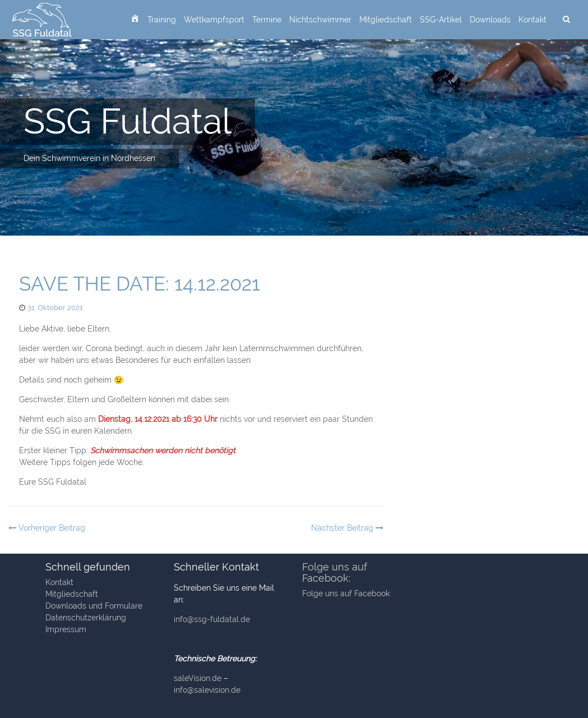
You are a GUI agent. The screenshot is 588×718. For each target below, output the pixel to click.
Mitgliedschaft (386, 20)
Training (162, 20)
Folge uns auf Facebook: (335, 572)
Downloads (490, 20)
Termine (267, 20)
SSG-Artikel (441, 20)
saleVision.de (198, 678)
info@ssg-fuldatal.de (212, 619)
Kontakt (533, 20)
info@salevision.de (207, 690)
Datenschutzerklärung (86, 618)
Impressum (66, 629)
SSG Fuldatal (128, 121)
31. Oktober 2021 (55, 308)
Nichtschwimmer (320, 20)
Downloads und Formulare (94, 606)
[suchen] (566, 20)
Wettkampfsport (214, 20)
